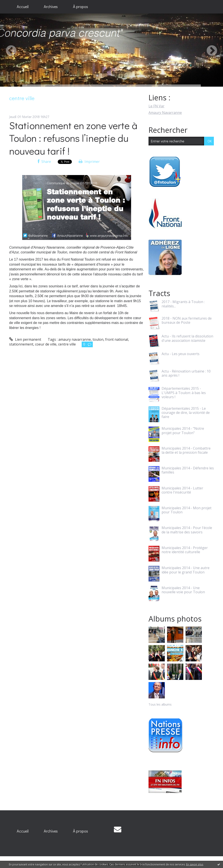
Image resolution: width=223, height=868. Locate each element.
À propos (80, 7)
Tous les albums (160, 704)
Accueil (23, 7)
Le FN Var (156, 106)
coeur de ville (46, 344)
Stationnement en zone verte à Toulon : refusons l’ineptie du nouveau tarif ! (73, 138)
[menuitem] (23, 7)
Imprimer (89, 162)
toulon (98, 339)
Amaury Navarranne (165, 113)
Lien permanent (25, 339)
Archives (51, 7)
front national (117, 339)
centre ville (67, 344)
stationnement (21, 344)
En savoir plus (195, 864)
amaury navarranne (75, 339)
